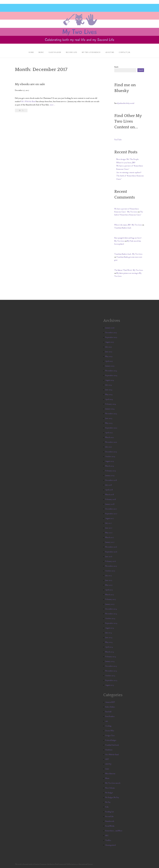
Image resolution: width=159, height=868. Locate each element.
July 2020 (108, 447)
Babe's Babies (110, 707)
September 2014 (111, 623)
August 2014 (110, 628)
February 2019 (111, 471)
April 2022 (109, 433)
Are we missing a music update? (129, 173)
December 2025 (111, 333)
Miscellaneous (110, 774)
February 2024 (111, 404)
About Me (110, 52)
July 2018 (108, 485)
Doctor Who (110, 731)
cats (107, 721)
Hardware (109, 750)
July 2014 (108, 633)
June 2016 (109, 557)
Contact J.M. (125, 52)
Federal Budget (111, 740)
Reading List (109, 812)
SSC (107, 836)
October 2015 (110, 571)
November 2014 (111, 614)
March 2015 (110, 595)
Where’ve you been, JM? (126, 163)
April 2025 (109, 361)
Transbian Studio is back (123, 228)
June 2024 (109, 390)
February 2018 (111, 499)
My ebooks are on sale (30, 84)
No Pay (108, 802)
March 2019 (110, 466)
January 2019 (110, 476)
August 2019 (110, 461)
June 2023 (109, 418)
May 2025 (109, 356)
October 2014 (110, 619)
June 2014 (109, 638)
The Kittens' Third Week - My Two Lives (129, 270)
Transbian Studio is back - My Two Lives (128, 254)
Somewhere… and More (114, 831)
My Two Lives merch (113, 783)
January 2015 (110, 604)
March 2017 (110, 537)
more (52, 105)
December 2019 (111, 452)
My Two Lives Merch (91, 52)
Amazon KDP (110, 702)
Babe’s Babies (55, 52)
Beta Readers (110, 716)
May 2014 (109, 642)
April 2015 (109, 590)
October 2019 (110, 457)
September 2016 (111, 552)
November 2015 (111, 566)
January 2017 (110, 542)
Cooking (108, 726)
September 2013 (111, 680)
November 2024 (111, 371)
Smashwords (110, 821)
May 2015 (109, 585)
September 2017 (111, 514)
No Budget (109, 793)
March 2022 (110, 437)
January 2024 (110, 409)
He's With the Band (112, 755)
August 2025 (110, 342)
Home (31, 52)
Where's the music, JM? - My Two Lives (128, 225)
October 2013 (110, 676)
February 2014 (111, 657)
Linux (107, 769)
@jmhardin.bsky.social (126, 103)
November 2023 (111, 414)
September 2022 (111, 428)
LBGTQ (108, 764)
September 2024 (111, 376)
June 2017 (109, 528)
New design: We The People (127, 159)
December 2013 (111, 666)
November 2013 (111, 671)
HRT (107, 759)
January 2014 (110, 661)
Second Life (71, 52)
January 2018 (110, 504)
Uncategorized (110, 845)
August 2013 (110, 685)
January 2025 (110, 366)
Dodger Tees (110, 736)
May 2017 (109, 533)
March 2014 (110, 652)
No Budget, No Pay (112, 798)
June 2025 (109, 352)
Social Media (110, 826)
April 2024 (109, 399)
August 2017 (110, 518)
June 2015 (109, 580)
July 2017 (108, 523)
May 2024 (109, 395)
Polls (107, 807)
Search (116, 67)
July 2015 (108, 576)
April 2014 (109, 647)
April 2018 (109, 490)
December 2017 (111, 509)
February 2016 (111, 561)
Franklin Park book (112, 745)
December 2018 (111, 480)
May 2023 (109, 423)
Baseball (108, 712)
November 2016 (111, 547)
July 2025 (108, 347)
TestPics (108, 840)
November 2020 (111, 442)
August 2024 (110, 380)
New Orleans (110, 788)
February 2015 (111, 599)
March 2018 (110, 495)
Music (41, 52)
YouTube (118, 140)
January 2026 (110, 328)
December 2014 (111, 609)
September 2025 (111, 337)
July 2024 (108, 385)
